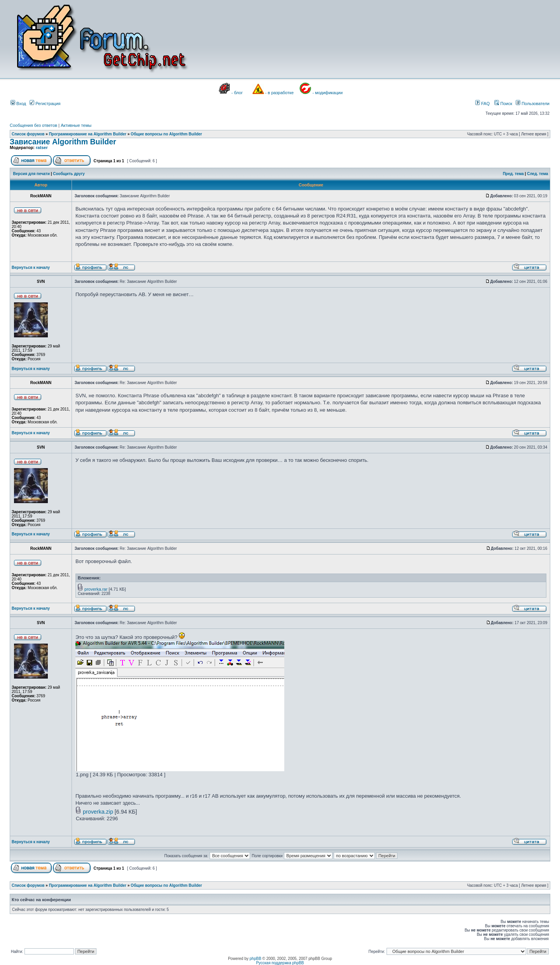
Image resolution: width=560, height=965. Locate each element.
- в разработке (279, 93)
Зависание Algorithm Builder (63, 142)
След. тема (537, 174)
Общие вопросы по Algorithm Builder (166, 134)
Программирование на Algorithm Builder (88, 134)
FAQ (482, 104)
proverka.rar (96, 589)
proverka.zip (98, 812)
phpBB (255, 959)
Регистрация (45, 104)
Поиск (503, 104)
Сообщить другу (69, 174)
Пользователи (533, 104)
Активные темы (76, 125)
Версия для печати (31, 174)
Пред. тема (513, 174)
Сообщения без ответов (33, 125)
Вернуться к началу (31, 268)
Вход (18, 104)
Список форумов (28, 134)
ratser (42, 147)
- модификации (327, 93)
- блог (237, 93)
